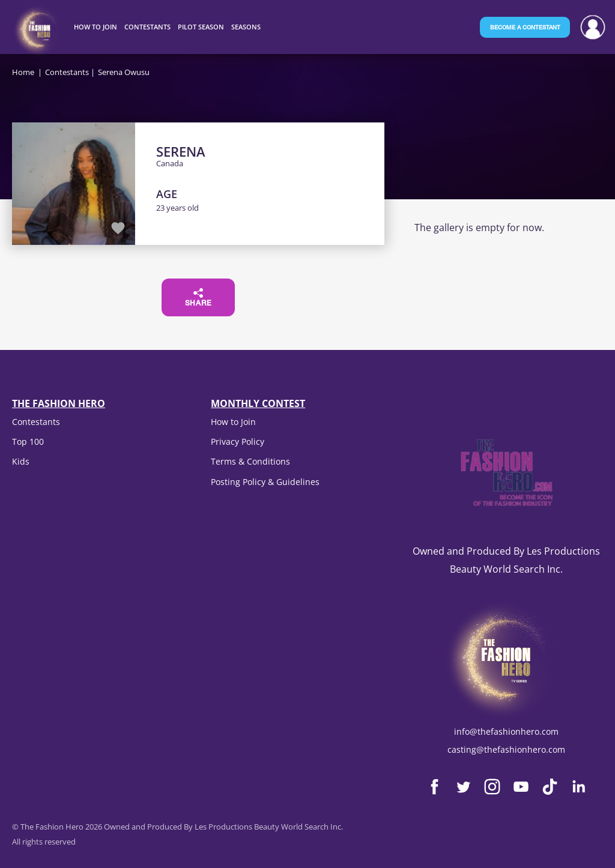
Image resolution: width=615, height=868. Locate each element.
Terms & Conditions (250, 461)
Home (23, 72)
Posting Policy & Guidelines (265, 482)
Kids (21, 461)
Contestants (67, 72)
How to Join (233, 422)
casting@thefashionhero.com (506, 749)
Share (198, 298)
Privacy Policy (238, 442)
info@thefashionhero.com (506, 731)
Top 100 (28, 442)
